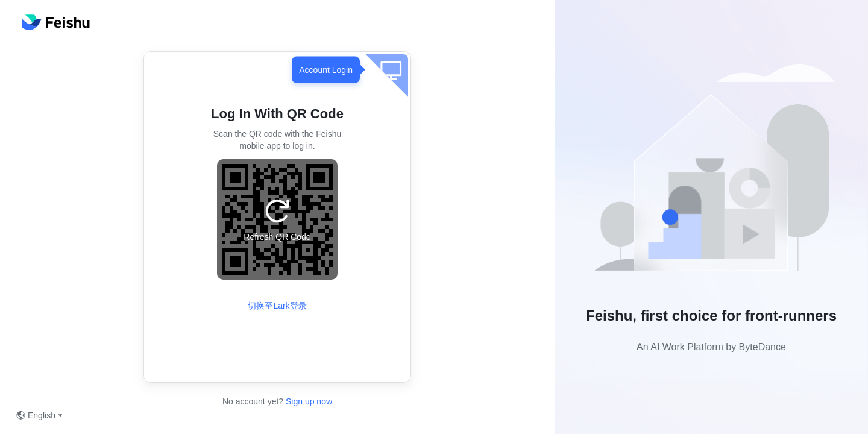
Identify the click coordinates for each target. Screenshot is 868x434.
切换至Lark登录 (277, 306)
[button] (711, 173)
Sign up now (308, 401)
